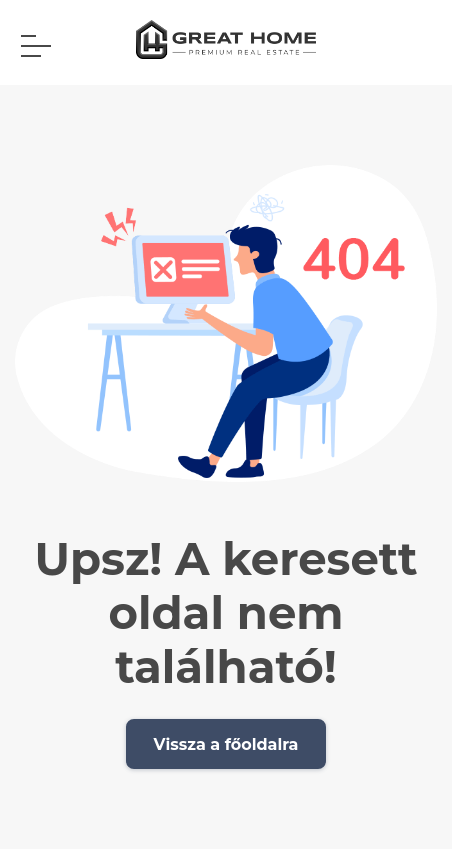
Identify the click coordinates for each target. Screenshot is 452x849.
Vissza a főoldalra (226, 744)
